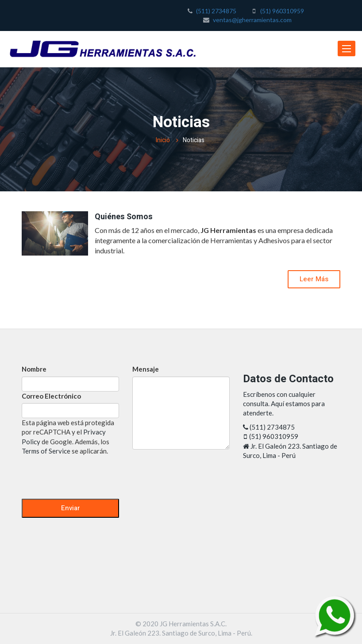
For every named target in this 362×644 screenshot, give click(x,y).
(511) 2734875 (216, 11)
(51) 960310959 (282, 11)
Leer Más (314, 279)
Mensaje (146, 369)
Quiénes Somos (124, 217)
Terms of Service (46, 451)
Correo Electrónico (51, 396)
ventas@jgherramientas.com (252, 20)
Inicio (163, 140)
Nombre (34, 369)
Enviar (71, 508)
